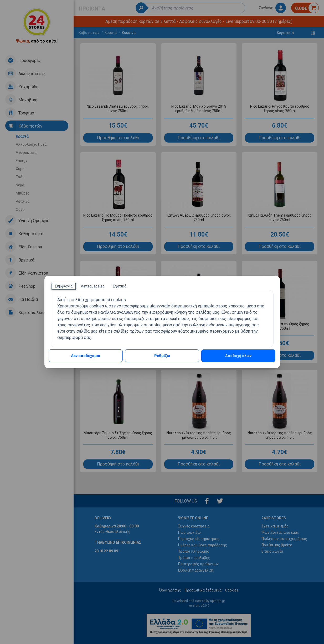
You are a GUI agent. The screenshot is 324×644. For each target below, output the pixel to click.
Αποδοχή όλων (238, 356)
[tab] (64, 286)
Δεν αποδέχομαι (86, 356)
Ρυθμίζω (162, 356)
